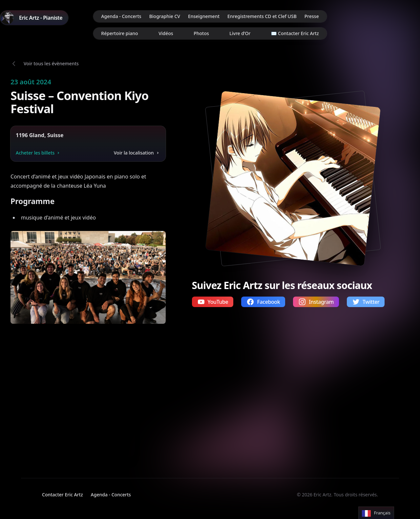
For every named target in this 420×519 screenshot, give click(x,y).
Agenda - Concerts (121, 16)
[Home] (34, 18)
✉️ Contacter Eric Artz (295, 33)
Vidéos (166, 33)
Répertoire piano (119, 33)
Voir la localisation (137, 153)
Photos (201, 33)
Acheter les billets (38, 153)
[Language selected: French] (376, 513)
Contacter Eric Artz (63, 495)
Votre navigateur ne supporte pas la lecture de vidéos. (73, 395)
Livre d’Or (240, 33)
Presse (312, 16)
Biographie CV (165, 16)
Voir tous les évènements (51, 63)
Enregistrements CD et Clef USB (262, 16)
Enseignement (204, 16)
